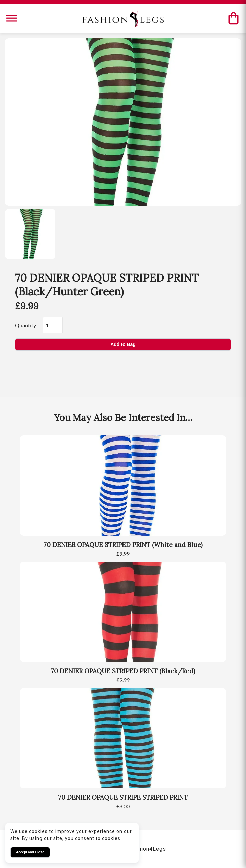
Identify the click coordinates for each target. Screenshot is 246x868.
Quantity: (26, 325)
